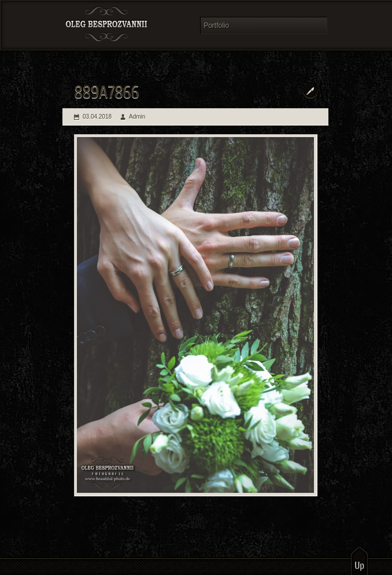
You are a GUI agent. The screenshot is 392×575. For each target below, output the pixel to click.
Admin (137, 117)
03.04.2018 (97, 117)
